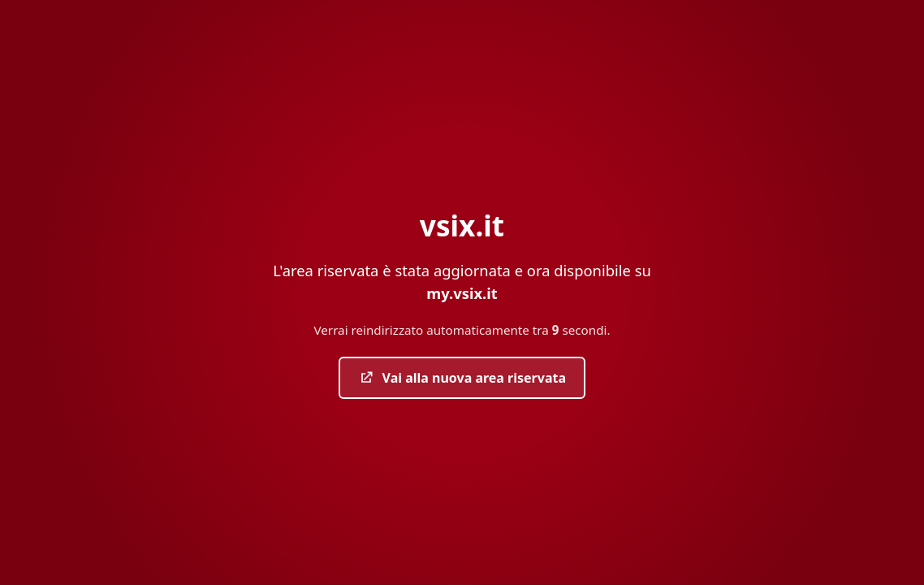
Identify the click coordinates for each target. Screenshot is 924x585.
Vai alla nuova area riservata (462, 378)
